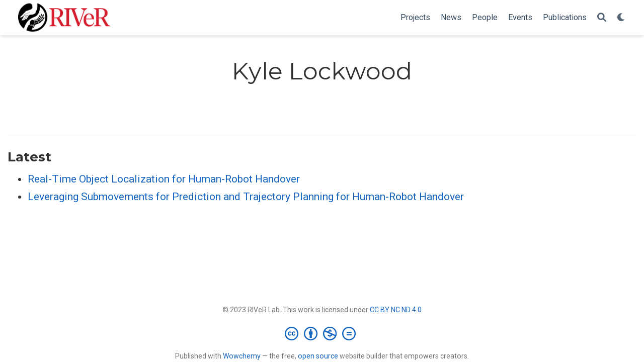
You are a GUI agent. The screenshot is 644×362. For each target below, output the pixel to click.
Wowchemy (242, 356)
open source (318, 356)
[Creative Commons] (322, 333)
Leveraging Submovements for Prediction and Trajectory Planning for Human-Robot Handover (246, 197)
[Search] (602, 18)
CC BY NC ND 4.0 (396, 310)
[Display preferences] (621, 18)
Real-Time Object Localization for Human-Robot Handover (164, 179)
